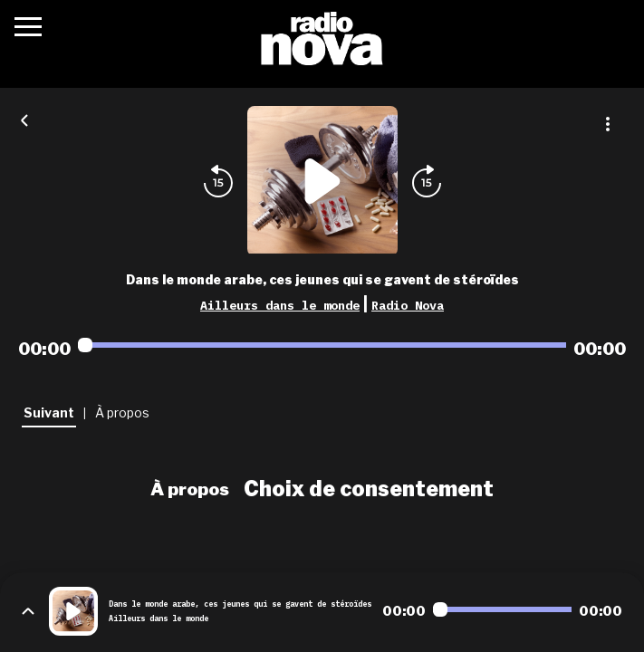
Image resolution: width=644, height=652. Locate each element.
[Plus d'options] (608, 124)
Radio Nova (408, 305)
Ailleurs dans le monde (280, 305)
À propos (190, 489)
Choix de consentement (369, 489)
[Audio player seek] (322, 345)
